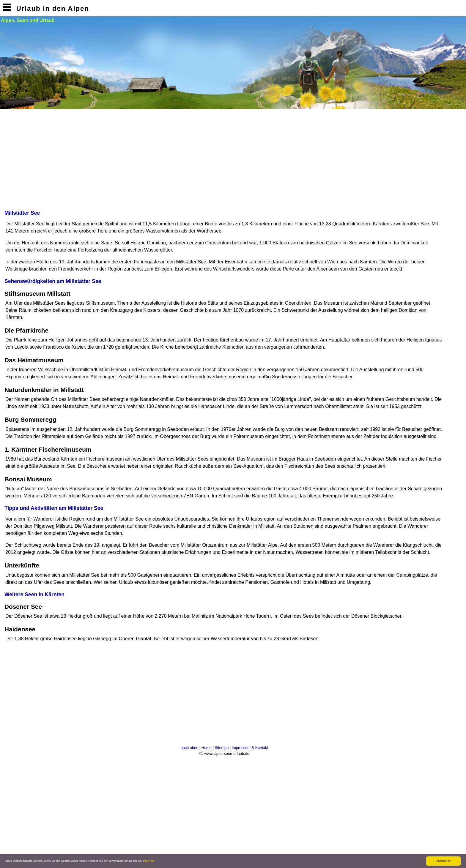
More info (149, 861)
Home (207, 748)
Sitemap (222, 748)
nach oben (190, 748)
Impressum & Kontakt (250, 748)
